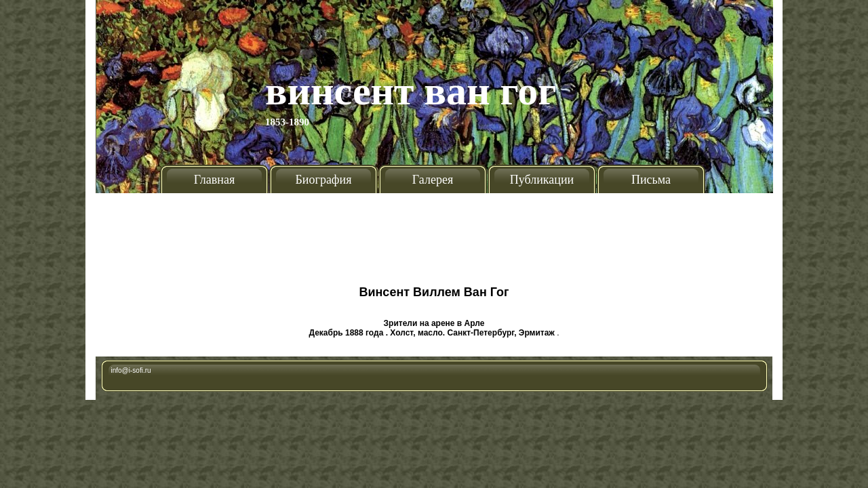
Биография (324, 180)
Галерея (433, 180)
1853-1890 (287, 122)
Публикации (542, 180)
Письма (651, 180)
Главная (214, 180)
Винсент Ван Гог (411, 91)
